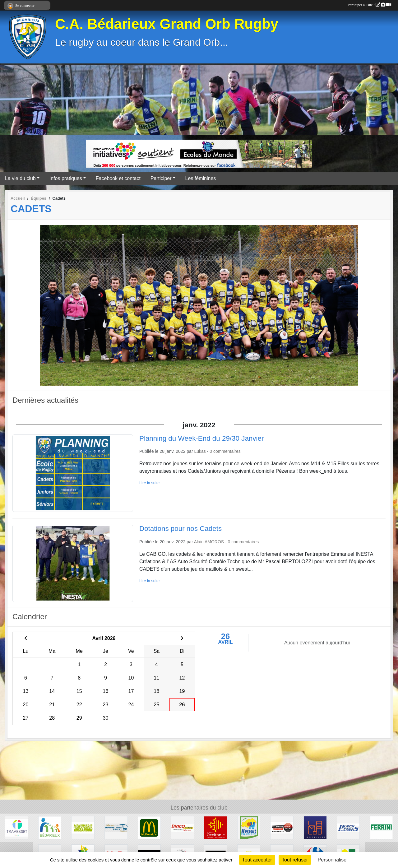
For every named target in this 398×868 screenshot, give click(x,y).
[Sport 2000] (282, 827)
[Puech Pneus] (348, 827)
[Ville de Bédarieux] (50, 827)
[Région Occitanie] (216, 827)
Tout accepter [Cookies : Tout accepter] (257, 860)
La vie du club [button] (20, 178)
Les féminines (201, 178)
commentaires (227, 451)
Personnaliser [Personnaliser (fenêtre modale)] (333, 860)
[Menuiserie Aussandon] (83, 827)
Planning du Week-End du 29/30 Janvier (201, 438)
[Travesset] (17, 827)
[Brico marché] (182, 827)
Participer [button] (161, 178)
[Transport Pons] (116, 827)
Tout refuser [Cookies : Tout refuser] (295, 860)
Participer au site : (369, 5)
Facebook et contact (118, 178)
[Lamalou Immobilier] (315, 827)
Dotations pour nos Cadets (180, 529)
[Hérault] (249, 827)
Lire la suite (149, 483)
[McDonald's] (149, 827)
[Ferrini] (381, 827)
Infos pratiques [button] (66, 178)
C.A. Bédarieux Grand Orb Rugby (167, 24)
